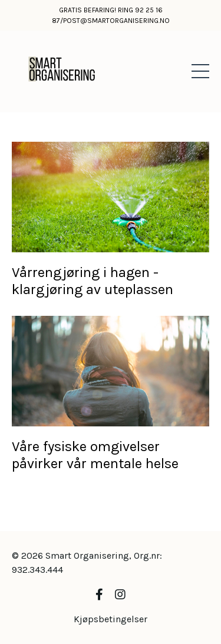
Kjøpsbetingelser (111, 619)
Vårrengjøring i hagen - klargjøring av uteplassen (93, 281)
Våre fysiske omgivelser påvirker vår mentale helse (95, 455)
